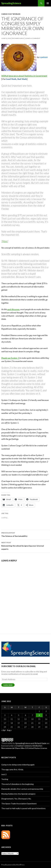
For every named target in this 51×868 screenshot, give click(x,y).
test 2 (4, 774)
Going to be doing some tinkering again (18, 765)
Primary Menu (48, 3)
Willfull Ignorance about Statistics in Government (24, 76)
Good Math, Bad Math (16, 79)
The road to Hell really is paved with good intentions (23, 808)
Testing (5, 779)
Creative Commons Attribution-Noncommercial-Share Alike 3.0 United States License (24, 747)
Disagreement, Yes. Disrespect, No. (16, 799)
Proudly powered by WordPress (13, 865)
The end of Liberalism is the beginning (17, 784)
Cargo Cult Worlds (11, 14)
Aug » (9, 730)
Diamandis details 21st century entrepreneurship (22, 789)
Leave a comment (33, 38)
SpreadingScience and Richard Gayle (31, 743)
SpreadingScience (11, 3)
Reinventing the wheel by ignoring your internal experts (26, 546)
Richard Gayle (18, 38)
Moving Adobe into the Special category (18, 794)
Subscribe (8, 685)
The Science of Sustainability (26, 534)
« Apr (4, 730)
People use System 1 (10, 358)
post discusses (13, 309)
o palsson (44, 57)
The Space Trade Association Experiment (19, 804)
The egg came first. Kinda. (12, 769)
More (5, 241)
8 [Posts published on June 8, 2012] (39, 715)
